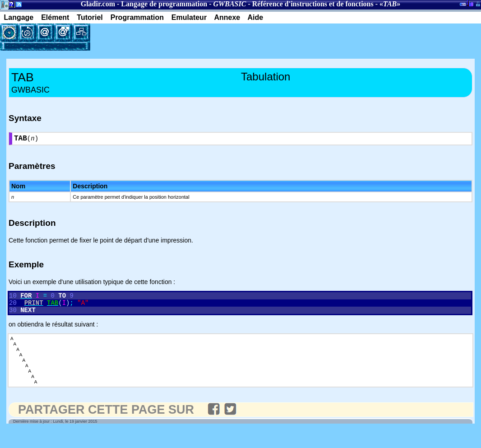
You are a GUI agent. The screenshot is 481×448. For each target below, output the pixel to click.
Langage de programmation (164, 4)
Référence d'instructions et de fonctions (313, 4)
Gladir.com (98, 4)
